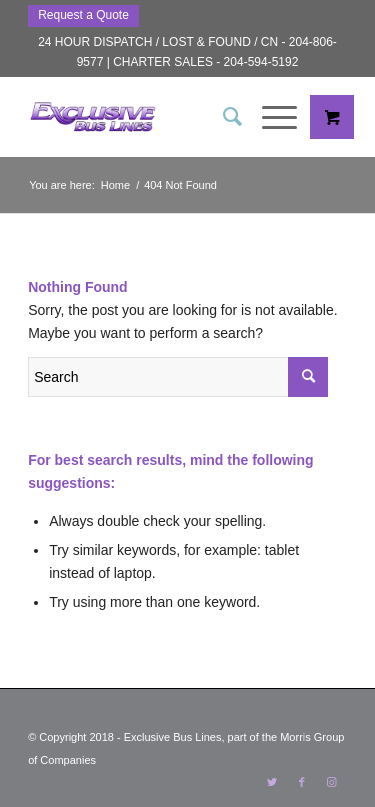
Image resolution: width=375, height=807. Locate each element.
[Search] (222, 117)
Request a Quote (83, 15)
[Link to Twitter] (272, 782)
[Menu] (269, 117)
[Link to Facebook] (302, 782)
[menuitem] (222, 117)
